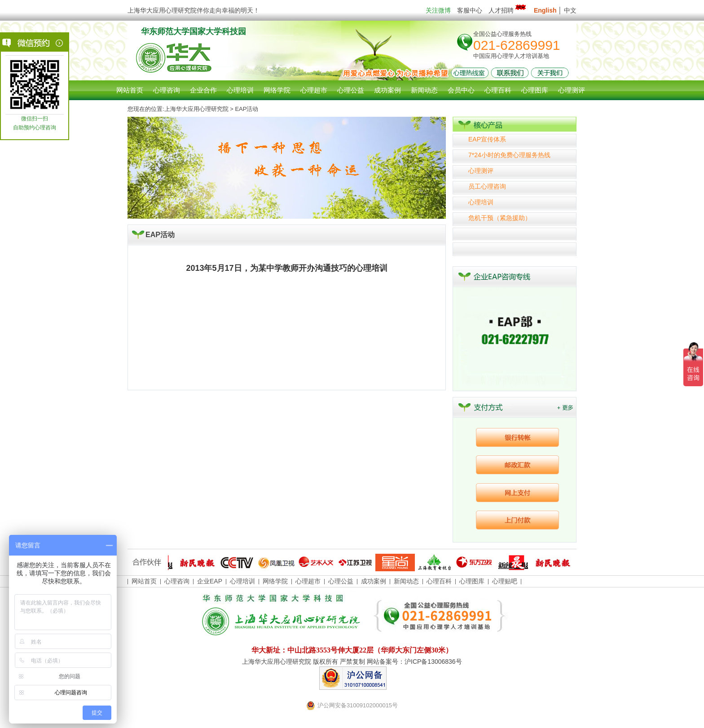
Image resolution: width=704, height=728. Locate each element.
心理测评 (481, 171)
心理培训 (481, 202)
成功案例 (374, 581)
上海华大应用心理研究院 (196, 109)
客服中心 (470, 10)
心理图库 (472, 581)
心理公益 (341, 581)
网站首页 (130, 90)
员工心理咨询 (487, 186)
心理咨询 (167, 90)
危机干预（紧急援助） (500, 218)
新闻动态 (406, 581)
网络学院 (275, 581)
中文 (570, 10)
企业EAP (210, 581)
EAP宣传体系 (487, 139)
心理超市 (308, 581)
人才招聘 (508, 10)
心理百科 (439, 581)
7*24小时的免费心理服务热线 (509, 155)
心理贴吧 (505, 581)
